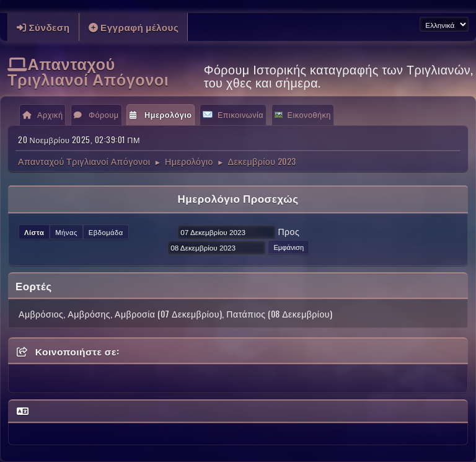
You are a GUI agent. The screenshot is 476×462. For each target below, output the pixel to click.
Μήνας (66, 232)
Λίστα (34, 232)
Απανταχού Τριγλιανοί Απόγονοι (88, 71)
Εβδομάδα (106, 232)
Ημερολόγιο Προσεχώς (238, 198)
